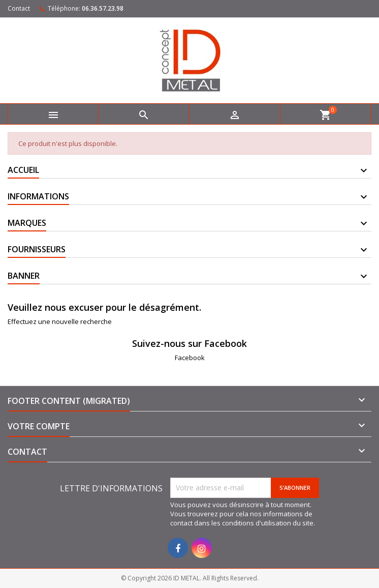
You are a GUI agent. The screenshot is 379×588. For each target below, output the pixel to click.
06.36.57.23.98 (103, 8)
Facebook (190, 358)
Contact (19, 8)
